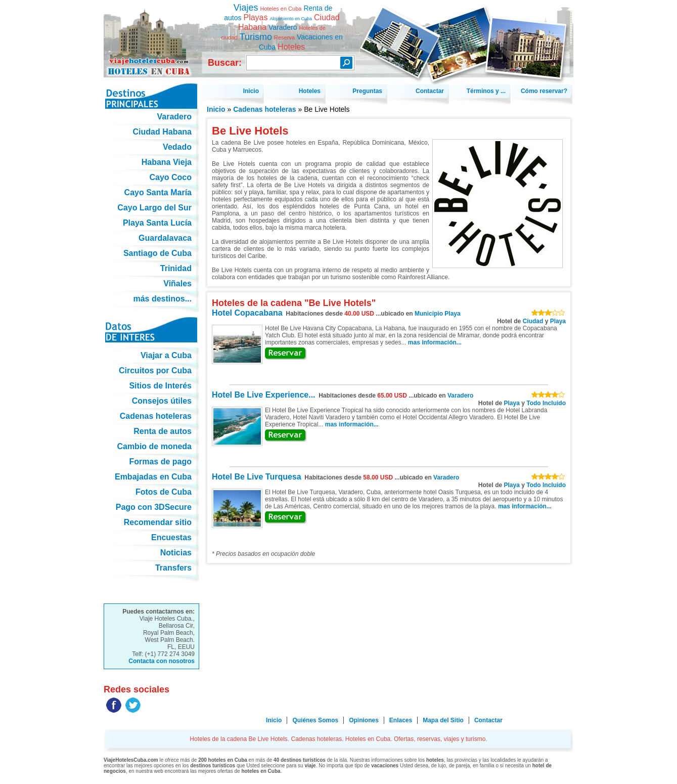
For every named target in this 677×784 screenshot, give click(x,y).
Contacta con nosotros (162, 661)
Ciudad (533, 321)
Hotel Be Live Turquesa (257, 477)
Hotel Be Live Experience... (264, 395)
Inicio (216, 109)
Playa (558, 321)
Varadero (460, 396)
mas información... (435, 342)
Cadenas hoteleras (265, 109)
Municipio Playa (438, 314)
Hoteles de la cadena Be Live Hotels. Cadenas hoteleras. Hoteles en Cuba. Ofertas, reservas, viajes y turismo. (151, 35)
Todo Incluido (546, 403)
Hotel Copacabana (247, 313)
